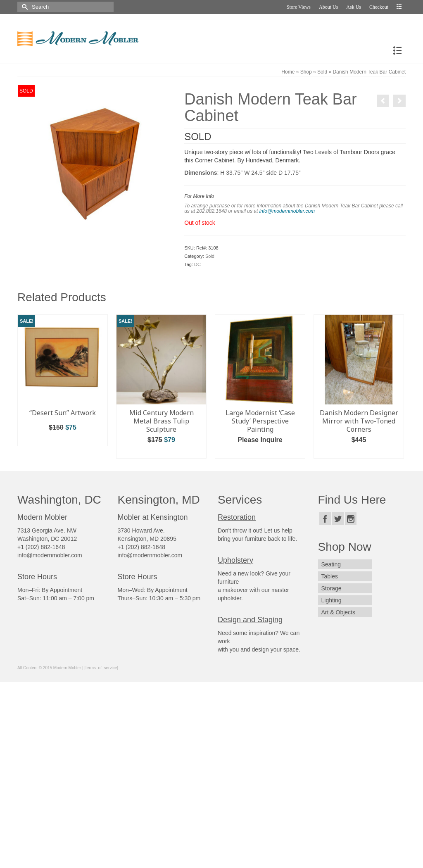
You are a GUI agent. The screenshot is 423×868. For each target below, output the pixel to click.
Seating (331, 564)
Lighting (332, 600)
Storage (332, 588)
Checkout (379, 7)
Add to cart (63, 440)
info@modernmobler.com (287, 211)
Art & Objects (338, 612)
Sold (210, 256)
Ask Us (354, 7)
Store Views (299, 7)
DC (197, 264)
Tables (330, 576)
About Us (328, 7)
